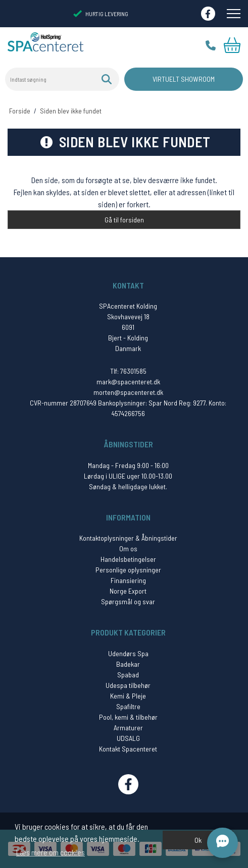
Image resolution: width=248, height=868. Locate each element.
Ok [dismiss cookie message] (198, 840)
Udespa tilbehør (128, 685)
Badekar (128, 664)
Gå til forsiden (124, 220)
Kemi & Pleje (128, 696)
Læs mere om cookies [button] (51, 852)
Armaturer (128, 728)
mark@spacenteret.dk (128, 382)
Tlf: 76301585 (128, 371)
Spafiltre (128, 706)
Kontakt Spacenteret (128, 749)
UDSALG (128, 738)
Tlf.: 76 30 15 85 (211, 45)
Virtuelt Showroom (184, 79)
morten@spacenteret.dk (128, 392)
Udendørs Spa (128, 653)
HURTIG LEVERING (101, 14)
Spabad (128, 675)
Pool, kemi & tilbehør (128, 717)
